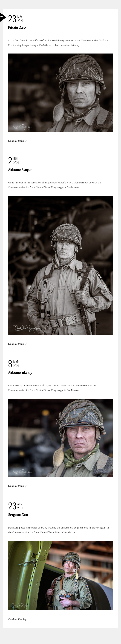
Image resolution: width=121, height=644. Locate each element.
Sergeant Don (18, 515)
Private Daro (17, 27)
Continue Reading (17, 141)
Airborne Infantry (20, 372)
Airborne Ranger (20, 170)
